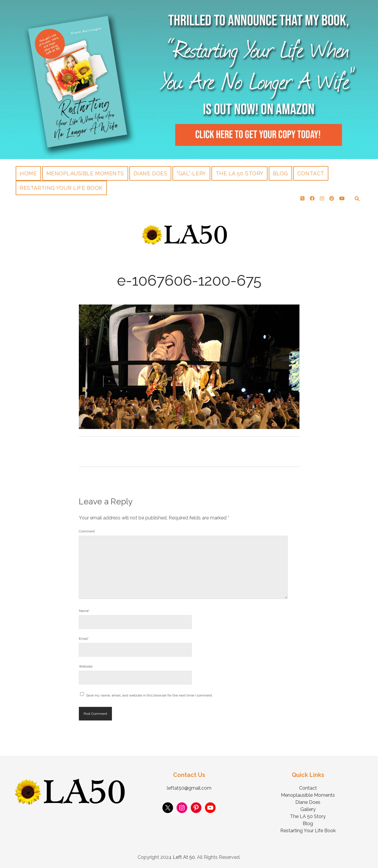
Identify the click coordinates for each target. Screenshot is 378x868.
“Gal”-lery (191, 173)
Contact (311, 173)
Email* (84, 639)
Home (28, 173)
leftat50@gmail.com (189, 788)
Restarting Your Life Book (61, 188)
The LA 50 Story (239, 173)
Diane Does (150, 173)
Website (86, 666)
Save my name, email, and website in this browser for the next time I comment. (149, 695)
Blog (280, 173)
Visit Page (189, 80)
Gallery (308, 809)
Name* (84, 611)
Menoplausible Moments (85, 173)
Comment (87, 531)
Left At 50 (184, 857)
